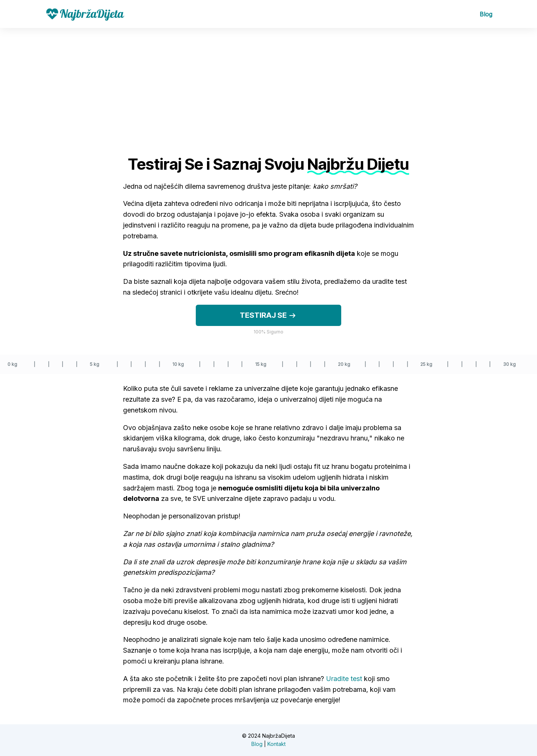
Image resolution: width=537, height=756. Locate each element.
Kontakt (277, 744)
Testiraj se (268, 315)
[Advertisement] (268, 84)
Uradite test (344, 679)
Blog (486, 14)
